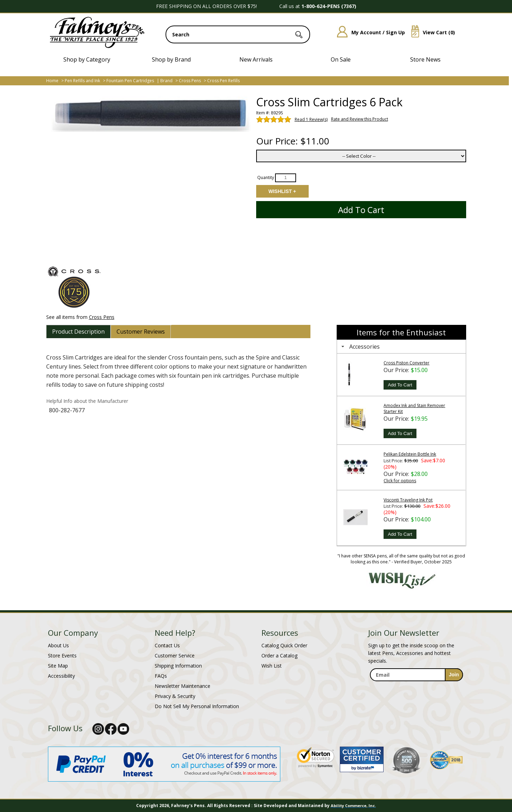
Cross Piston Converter (406, 363)
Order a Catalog (279, 656)
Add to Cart (361, 210)
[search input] (238, 34)
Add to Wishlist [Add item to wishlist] (282, 191)
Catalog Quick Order (284, 645)
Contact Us (167, 645)
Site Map (58, 666)
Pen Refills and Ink (82, 81)
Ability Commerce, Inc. (353, 806)
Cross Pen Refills (223, 81)
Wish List (272, 666)
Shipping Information (178, 666)
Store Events (62, 656)
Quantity (266, 177)
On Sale (341, 59)
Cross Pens (190, 81)
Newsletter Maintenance (183, 686)
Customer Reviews (141, 332)
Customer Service (175, 656)
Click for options (400, 481)
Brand (166, 81)
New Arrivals (256, 59)
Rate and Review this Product (360, 119)
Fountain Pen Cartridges (130, 81)
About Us (58, 645)
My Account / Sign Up (368, 32)
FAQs (161, 676)
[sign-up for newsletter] (454, 675)
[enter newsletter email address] (416, 675)
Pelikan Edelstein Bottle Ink (410, 454)
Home (52, 81)
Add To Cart (400, 385)
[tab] (78, 332)
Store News (425, 59)
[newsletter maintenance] (416, 689)
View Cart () (430, 32)
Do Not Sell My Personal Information (197, 706)
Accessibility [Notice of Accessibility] (61, 676)
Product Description (78, 332)
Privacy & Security (175, 696)
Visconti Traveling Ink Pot (408, 500)
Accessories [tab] (360, 347)
